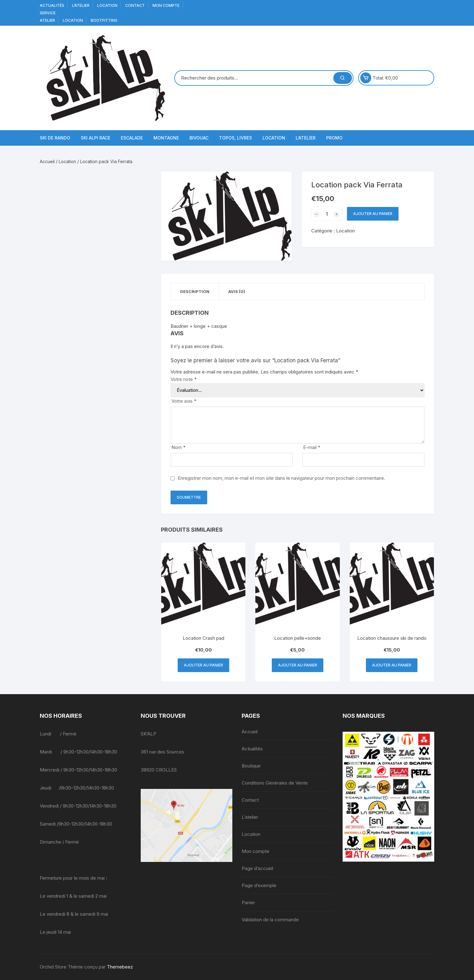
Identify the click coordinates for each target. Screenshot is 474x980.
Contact (135, 5)
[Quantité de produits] (327, 214)
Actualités (52, 5)
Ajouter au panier (373, 214)
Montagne (166, 138)
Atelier (47, 20)
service (48, 13)
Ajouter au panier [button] (203, 665)
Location (107, 5)
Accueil (47, 161)
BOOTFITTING (104, 20)
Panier (248, 902)
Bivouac (199, 138)
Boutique (251, 766)
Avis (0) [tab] (237, 291)
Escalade (132, 138)
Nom (178, 447)
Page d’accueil (257, 868)
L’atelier (81, 5)
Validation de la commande (270, 920)
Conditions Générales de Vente (275, 783)
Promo (334, 138)
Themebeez (120, 967)
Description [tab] (195, 291)
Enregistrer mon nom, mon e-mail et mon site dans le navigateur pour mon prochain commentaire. (281, 478)
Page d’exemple (259, 885)
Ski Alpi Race (96, 138)
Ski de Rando (55, 138)
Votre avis (184, 401)
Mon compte (166, 5)
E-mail (312, 447)
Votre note (184, 379)
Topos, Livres (235, 138)
